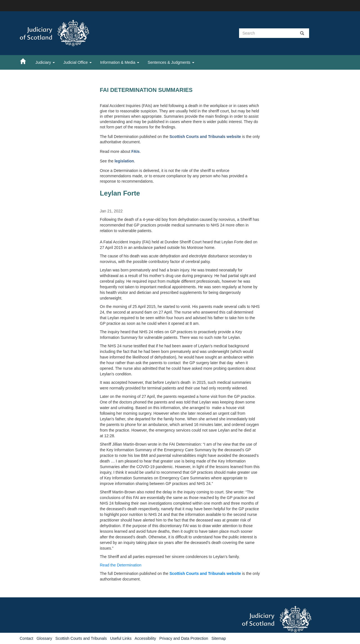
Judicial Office (77, 62)
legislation (124, 161)
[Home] (26, 61)
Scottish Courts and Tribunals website (205, 137)
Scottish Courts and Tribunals (81, 638)
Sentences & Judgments (171, 62)
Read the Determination (121, 565)
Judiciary (45, 62)
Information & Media (120, 62)
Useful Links (121, 638)
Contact (26, 638)
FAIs (136, 151)
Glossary (44, 638)
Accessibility (145, 638)
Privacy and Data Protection (184, 638)
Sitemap (219, 638)
